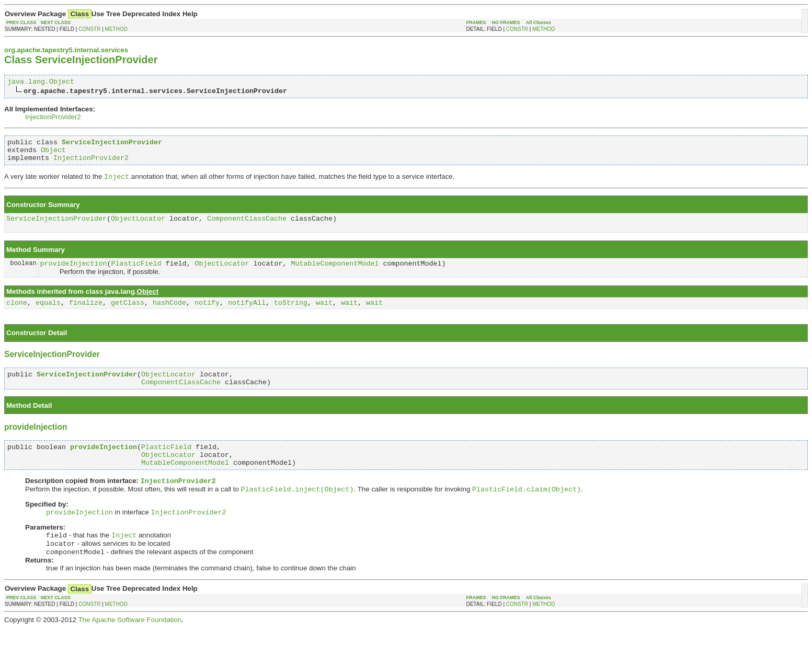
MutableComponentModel (335, 273)
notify (207, 314)
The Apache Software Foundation (130, 646)
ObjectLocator (138, 227)
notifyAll (247, 314)
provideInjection (74, 273)
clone (17, 314)
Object (53, 154)
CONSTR (89, 29)
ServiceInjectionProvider (56, 227)
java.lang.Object (41, 83)
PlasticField (136, 273)
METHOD (116, 29)
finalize (86, 314)
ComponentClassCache (247, 227)
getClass (128, 314)
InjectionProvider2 (53, 118)
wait (324, 314)
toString (291, 314)
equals (48, 314)
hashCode (169, 314)
